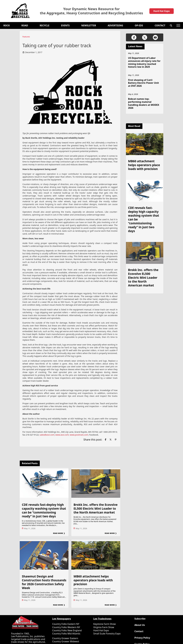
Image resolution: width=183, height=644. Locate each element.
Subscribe (140, 619)
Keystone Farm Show (105, 624)
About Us (140, 625)
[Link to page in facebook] (106, 440)
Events (65, 25)
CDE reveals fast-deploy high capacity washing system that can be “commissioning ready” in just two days (44, 510)
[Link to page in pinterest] (116, 440)
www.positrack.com (79, 435)
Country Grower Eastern (65, 638)
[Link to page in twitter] (111, 440)
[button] (171, 25)
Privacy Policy (142, 638)
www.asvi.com (62, 435)
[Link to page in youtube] (155, 37)
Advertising (115, 25)
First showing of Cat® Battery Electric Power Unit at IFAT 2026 (143, 83)
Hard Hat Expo (162, 11)
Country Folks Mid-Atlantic (66, 634)
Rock (7, 25)
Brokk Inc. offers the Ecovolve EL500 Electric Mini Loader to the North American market (96, 509)
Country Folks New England (67, 630)
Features (26, 37)
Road (25, 25)
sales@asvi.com (47, 435)
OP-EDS (139, 25)
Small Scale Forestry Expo (107, 634)
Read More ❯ (59, 533)
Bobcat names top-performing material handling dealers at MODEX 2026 (144, 103)
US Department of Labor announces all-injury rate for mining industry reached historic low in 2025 (144, 62)
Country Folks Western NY (66, 627)
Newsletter (89, 25)
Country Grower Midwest (66, 641)
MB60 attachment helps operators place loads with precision (93, 580)
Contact (160, 25)
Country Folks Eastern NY (66, 624)
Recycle (45, 25)
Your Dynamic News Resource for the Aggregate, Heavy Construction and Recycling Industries (91, 11)
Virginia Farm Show (104, 627)
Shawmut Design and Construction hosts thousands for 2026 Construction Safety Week (44, 582)
